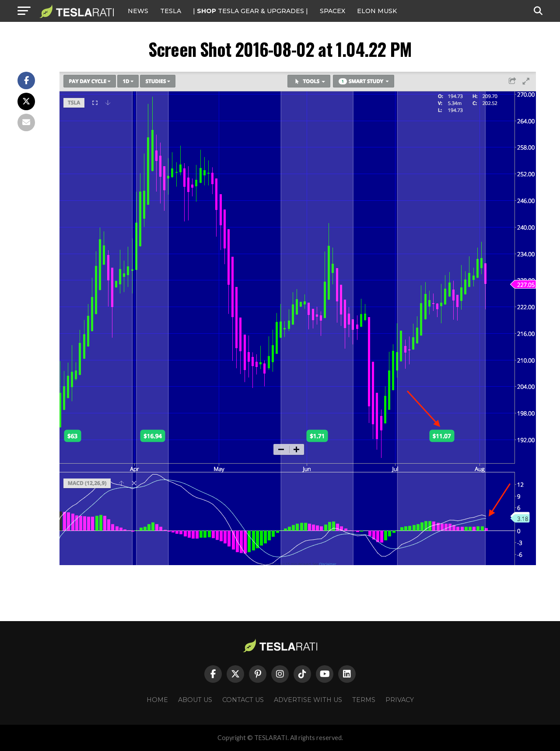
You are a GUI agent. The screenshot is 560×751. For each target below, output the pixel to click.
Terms (364, 700)
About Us (195, 700)
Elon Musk (377, 11)
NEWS (138, 11)
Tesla (171, 11)
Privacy (400, 700)
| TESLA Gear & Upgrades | (250, 11)
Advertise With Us (308, 700)
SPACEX (332, 11)
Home (157, 700)
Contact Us (243, 700)
